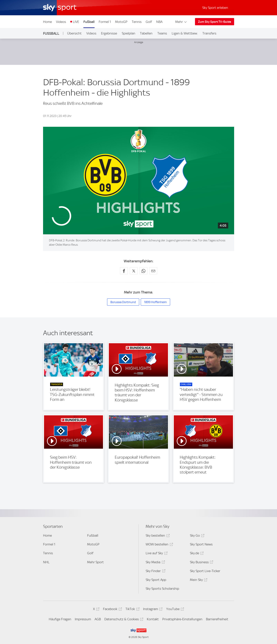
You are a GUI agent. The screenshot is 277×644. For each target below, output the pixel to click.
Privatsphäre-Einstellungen (182, 619)
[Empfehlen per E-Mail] (153, 271)
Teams (162, 33)
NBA (159, 22)
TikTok (132, 610)
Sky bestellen (157, 536)
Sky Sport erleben (215, 8)
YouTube (175, 610)
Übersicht (74, 33)
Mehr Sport (95, 562)
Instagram (152, 610)
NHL (46, 562)
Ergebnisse (109, 33)
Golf (149, 22)
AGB (98, 619)
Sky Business (201, 563)
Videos (61, 22)
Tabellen (146, 33)
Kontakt (153, 619)
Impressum (83, 619)
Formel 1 (105, 22)
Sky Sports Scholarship (162, 589)
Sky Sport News (201, 544)
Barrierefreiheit (217, 619)
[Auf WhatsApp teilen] (143, 271)
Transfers (209, 33)
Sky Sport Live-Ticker (205, 571)
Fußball (89, 22)
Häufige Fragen (60, 619)
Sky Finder (155, 572)
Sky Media (155, 563)
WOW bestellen (159, 545)
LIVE (76, 22)
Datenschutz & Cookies (123, 620)
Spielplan (129, 33)
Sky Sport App (156, 580)
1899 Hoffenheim (155, 302)
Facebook (112, 610)
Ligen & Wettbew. (185, 33)
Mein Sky (198, 580)
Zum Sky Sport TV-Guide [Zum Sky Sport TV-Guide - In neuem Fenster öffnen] (215, 22)
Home (47, 22)
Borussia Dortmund (123, 302)
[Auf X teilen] (134, 271)
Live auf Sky (156, 554)
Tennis (137, 22)
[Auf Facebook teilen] (124, 271)
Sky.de (196, 554)
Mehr (181, 22)
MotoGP (121, 22)
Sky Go (197, 536)
